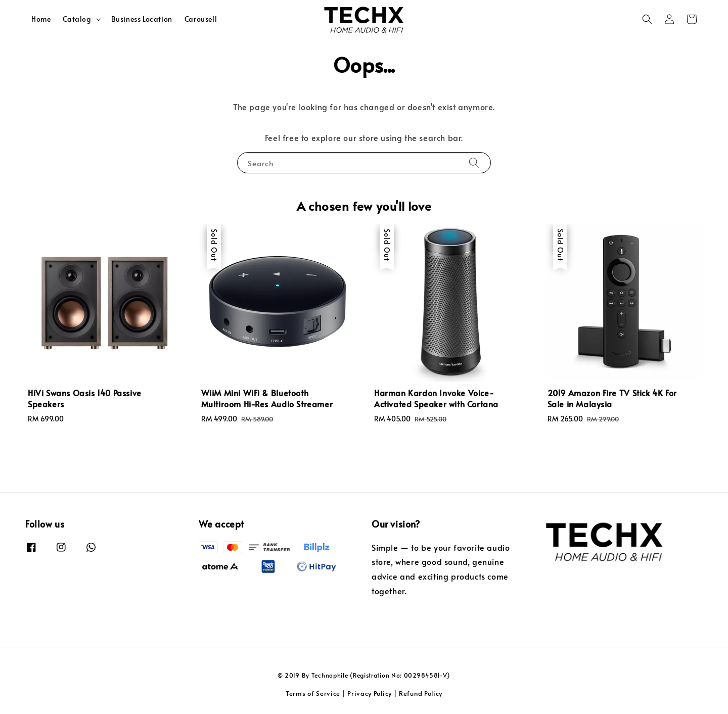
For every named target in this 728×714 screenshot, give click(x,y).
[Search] (474, 162)
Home (41, 19)
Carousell (201, 19)
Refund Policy (421, 693)
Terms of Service (313, 693)
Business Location (142, 19)
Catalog (77, 19)
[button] (647, 19)
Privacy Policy (370, 693)
